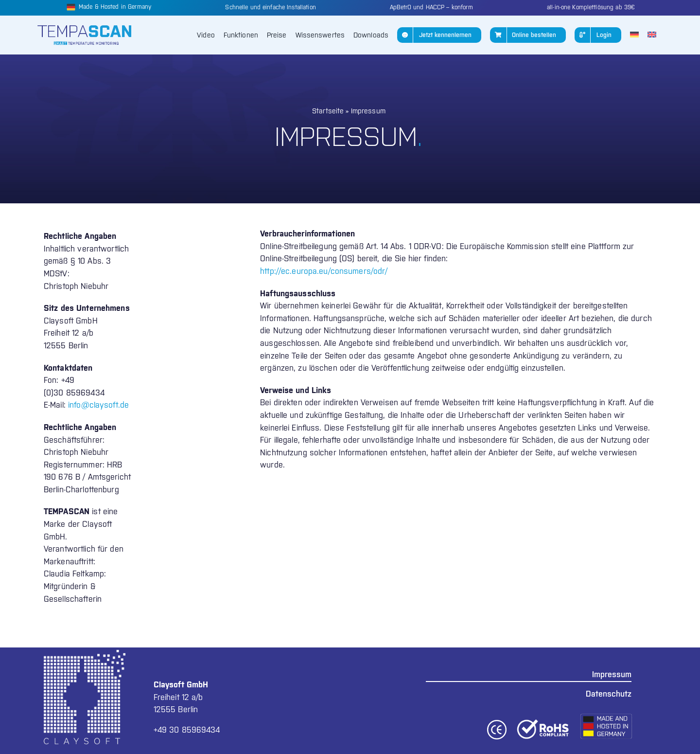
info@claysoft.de (98, 405)
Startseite (328, 111)
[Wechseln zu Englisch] (652, 35)
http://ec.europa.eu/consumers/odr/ (324, 271)
